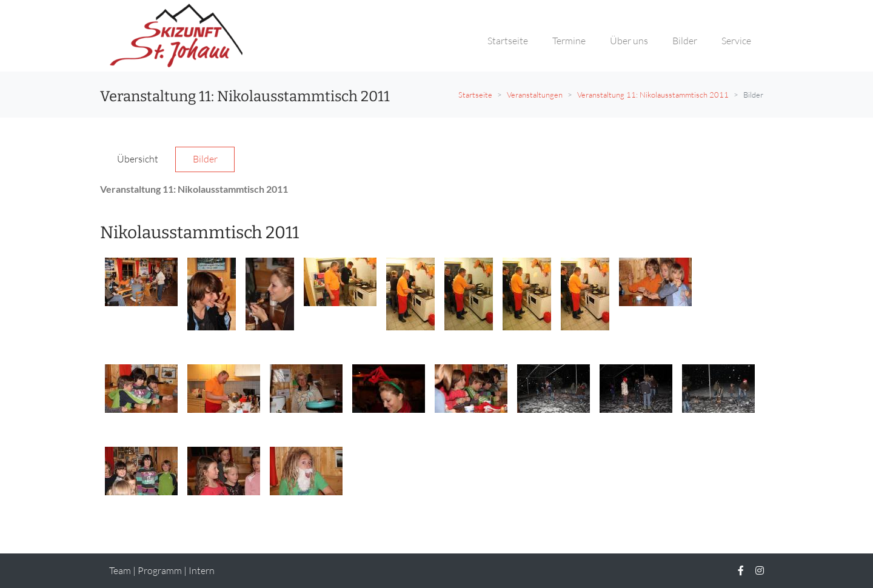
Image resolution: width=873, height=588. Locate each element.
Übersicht (138, 159)
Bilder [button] (685, 41)
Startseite (475, 95)
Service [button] (736, 41)
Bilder (205, 159)
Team (120, 570)
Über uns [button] (629, 41)
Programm (160, 570)
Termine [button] (569, 41)
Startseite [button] (508, 41)
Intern (202, 570)
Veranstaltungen (535, 95)
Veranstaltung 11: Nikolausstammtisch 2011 (653, 95)
